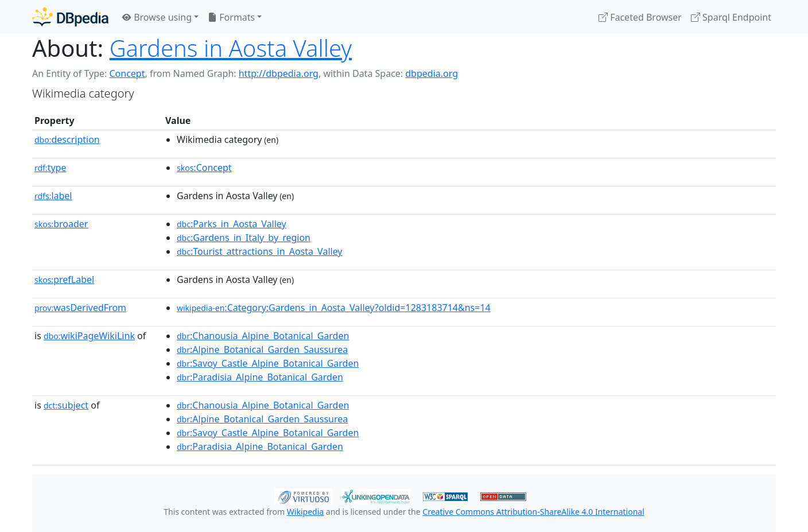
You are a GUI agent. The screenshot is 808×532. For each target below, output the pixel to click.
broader (61, 224)
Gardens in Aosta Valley (231, 48)
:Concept (204, 168)
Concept (127, 73)
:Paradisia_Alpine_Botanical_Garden (260, 377)
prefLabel (64, 279)
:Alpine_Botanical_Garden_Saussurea (262, 350)
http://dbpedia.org (279, 73)
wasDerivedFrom (80, 308)
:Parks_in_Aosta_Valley (232, 224)
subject (66, 405)
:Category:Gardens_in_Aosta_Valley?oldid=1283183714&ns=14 (334, 308)
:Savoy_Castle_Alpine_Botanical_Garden (268, 363)
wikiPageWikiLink (89, 336)
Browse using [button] (157, 17)
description (67, 139)
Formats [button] (231, 17)
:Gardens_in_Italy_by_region (244, 238)
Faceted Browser (640, 17)
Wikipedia (305, 512)
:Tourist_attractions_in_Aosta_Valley (260, 251)
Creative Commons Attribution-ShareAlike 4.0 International (533, 512)
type (50, 168)
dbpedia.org (432, 73)
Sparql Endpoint (731, 17)
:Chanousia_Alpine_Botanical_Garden (263, 336)
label (53, 196)
